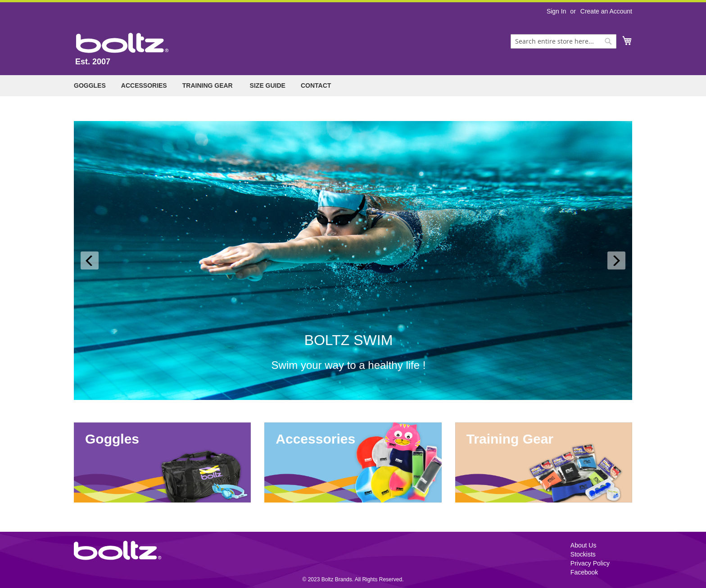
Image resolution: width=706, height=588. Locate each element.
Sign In (557, 11)
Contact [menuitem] (316, 85)
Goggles (112, 439)
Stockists (583, 554)
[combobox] (563, 41)
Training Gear (510, 439)
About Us (584, 545)
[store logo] (122, 43)
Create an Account (606, 11)
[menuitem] (90, 86)
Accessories (315, 439)
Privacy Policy (590, 563)
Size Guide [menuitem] (268, 85)
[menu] (353, 86)
